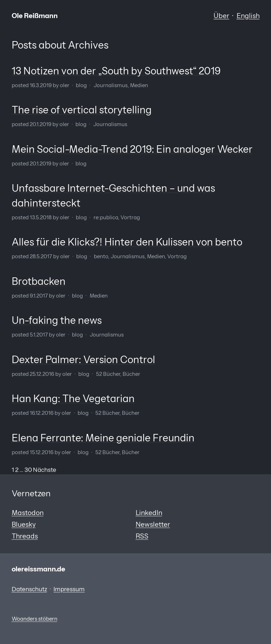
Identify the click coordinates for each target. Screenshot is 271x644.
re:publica (106, 218)
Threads (25, 536)
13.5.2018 (41, 218)
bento (101, 256)
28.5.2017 (41, 256)
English (248, 16)
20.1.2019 (41, 124)
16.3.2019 (41, 85)
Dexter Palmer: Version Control (83, 360)
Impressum (69, 589)
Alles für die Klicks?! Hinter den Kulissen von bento (127, 242)
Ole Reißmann (35, 16)
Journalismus (111, 85)
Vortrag (130, 218)
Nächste (45, 470)
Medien (139, 85)
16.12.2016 (42, 413)
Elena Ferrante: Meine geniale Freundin (103, 438)
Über (221, 16)
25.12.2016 (42, 374)
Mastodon (28, 513)
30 (28, 470)
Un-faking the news (57, 320)
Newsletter (153, 524)
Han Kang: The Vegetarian (73, 399)
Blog (81, 85)
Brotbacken (39, 281)
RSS (142, 536)
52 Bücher (108, 374)
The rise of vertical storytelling (82, 110)
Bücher (131, 374)
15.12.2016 (42, 452)
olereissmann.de (38, 569)
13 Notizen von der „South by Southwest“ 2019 (116, 71)
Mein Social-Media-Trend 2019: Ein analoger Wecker (132, 149)
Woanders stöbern (35, 619)
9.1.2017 (39, 296)
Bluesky (24, 524)
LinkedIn (149, 513)
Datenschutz (29, 589)
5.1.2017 (39, 335)
